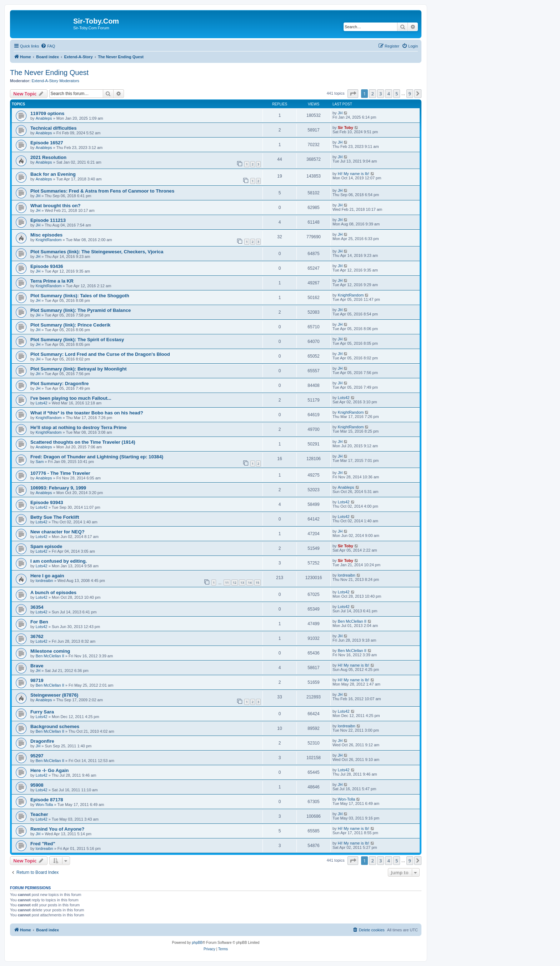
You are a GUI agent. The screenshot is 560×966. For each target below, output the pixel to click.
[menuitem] (48, 46)
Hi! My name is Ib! (354, 174)
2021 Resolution (48, 157)
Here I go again (47, 576)
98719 (37, 680)
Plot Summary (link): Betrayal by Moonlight (79, 369)
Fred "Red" (43, 844)
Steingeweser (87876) (54, 695)
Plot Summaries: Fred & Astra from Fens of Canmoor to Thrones (102, 191)
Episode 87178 (47, 800)
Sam (40, 462)
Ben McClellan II (352, 621)
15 (257, 582)
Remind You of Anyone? (57, 829)
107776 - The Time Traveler (60, 473)
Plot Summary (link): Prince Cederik (70, 325)
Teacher (39, 814)
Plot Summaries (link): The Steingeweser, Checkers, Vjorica (97, 252)
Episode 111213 (48, 220)
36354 (37, 607)
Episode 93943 (47, 502)
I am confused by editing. (59, 561)
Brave (37, 666)
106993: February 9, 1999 (58, 488)
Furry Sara (42, 712)
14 (250, 582)
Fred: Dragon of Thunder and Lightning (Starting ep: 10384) (97, 457)
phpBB (197, 943)
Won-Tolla (44, 805)
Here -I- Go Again (49, 770)
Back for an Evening (53, 174)
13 (242, 582)
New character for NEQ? (57, 532)
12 (235, 582)
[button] (353, 94)
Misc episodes (46, 235)
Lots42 (42, 403)
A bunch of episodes (53, 592)
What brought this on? (56, 206)
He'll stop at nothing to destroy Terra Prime (79, 427)
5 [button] (397, 94)
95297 (37, 756)
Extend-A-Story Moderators (56, 81)
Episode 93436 (47, 266)
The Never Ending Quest (49, 73)
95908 (37, 785)
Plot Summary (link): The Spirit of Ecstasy (77, 340)
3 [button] (381, 94)
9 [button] (410, 94)
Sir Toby (346, 128)
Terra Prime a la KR (52, 281)
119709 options (47, 113)
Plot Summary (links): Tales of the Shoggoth (80, 296)
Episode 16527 (47, 143)
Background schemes (55, 726)
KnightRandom (49, 240)
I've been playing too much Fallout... (71, 398)
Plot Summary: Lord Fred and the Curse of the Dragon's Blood (100, 354)
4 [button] (388, 94)
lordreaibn (44, 581)
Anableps (44, 118)
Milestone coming (50, 651)
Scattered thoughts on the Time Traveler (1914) (83, 442)
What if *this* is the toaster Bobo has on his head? (87, 413)
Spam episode (46, 546)
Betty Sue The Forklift (55, 517)
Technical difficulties (53, 128)
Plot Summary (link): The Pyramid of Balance (81, 310)
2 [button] (372, 94)
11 (227, 582)
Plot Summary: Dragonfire (59, 384)
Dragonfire (42, 741)
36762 (37, 636)
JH (340, 113)
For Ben (39, 622)
